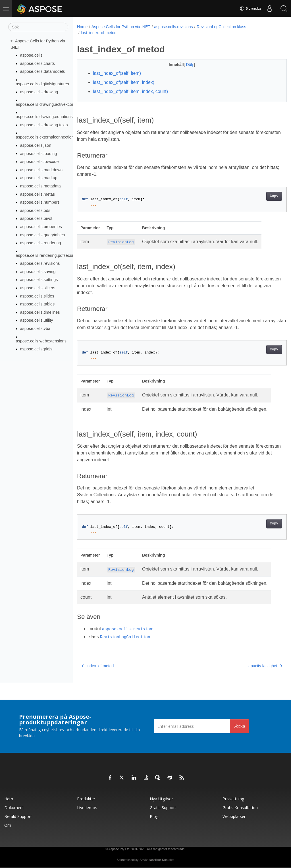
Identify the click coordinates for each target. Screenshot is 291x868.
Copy (259, 196)
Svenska (250, 9)
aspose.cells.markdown (41, 170)
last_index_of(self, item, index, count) (130, 91)
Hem (9, 799)
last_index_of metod (98, 33)
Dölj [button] (183, 65)
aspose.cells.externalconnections (46, 137)
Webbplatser (234, 816)
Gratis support (163, 808)
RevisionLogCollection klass (221, 27)
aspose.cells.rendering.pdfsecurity (47, 255)
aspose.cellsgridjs (36, 349)
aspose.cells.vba (35, 328)
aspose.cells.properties (41, 227)
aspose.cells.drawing (39, 92)
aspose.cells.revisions (40, 263)
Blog (154, 816)
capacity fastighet (250, 666)
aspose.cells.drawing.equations (44, 117)
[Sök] (38, 27)
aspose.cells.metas (38, 194)
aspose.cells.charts (38, 63)
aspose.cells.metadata (40, 186)
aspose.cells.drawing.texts (44, 125)
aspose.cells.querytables (43, 235)
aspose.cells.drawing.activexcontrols (49, 104)
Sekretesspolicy (127, 860)
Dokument (14, 808)
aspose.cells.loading (39, 153)
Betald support (18, 816)
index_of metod (98, 666)
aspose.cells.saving (38, 272)
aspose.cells (31, 55)
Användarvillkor (150, 860)
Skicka (239, 726)
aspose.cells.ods (35, 210)
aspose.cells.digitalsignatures (42, 84)
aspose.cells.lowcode (40, 162)
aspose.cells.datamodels (43, 71)
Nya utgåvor (161, 799)
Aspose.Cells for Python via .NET (121, 27)
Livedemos (87, 808)
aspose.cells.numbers (40, 202)
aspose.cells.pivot (36, 218)
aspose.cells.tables (38, 304)
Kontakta (168, 860)
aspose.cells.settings (39, 280)
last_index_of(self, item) (117, 73)
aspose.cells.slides (37, 296)
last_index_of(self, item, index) (124, 82)
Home (82, 27)
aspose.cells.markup (39, 178)
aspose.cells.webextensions (41, 341)
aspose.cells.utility (37, 320)
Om (8, 825)
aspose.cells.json (36, 145)
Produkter (86, 799)
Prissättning (233, 799)
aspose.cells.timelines (40, 312)
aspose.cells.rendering (41, 243)
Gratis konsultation (240, 808)
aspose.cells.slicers (38, 288)
